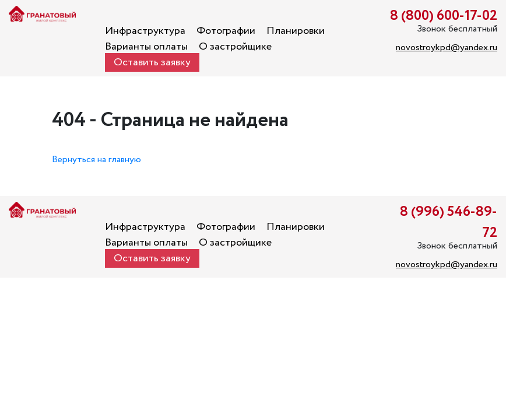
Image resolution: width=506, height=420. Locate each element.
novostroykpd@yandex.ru (447, 48)
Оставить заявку (152, 62)
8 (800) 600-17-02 (444, 16)
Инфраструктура (145, 31)
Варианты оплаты (146, 47)
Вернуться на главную (96, 160)
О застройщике (235, 47)
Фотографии (226, 31)
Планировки (296, 31)
